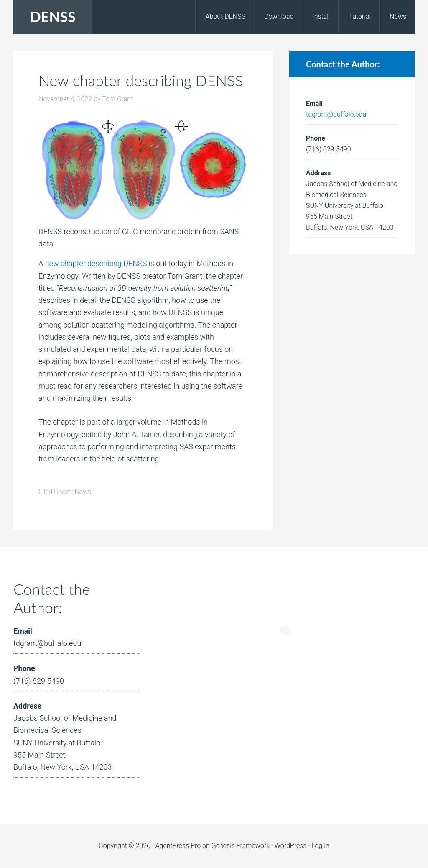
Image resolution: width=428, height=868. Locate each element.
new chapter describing (83, 263)
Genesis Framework (241, 846)
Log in (320, 846)
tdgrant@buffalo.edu (336, 114)
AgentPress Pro (178, 846)
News (83, 492)
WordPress (291, 846)
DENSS (53, 17)
